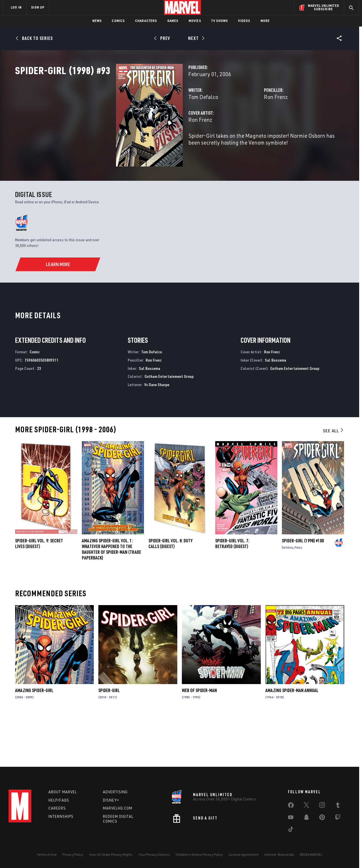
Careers (57, 808)
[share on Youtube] (291, 818)
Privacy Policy (73, 854)
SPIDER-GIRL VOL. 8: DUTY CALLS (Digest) (170, 590)
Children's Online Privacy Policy (199, 854)
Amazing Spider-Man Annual (292, 737)
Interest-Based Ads (279, 854)
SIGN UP (38, 7)
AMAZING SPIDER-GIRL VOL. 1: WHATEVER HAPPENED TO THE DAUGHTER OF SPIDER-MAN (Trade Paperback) (111, 596)
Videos (244, 21)
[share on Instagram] (322, 806)
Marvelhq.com (118, 808)
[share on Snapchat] (306, 818)
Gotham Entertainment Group (169, 423)
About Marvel (63, 792)
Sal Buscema (150, 415)
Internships (61, 816)
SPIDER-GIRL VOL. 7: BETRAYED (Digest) (232, 590)
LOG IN (16, 7)
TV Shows (220, 21)
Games (173, 21)
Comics (118, 21)
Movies (195, 21)
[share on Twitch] (338, 818)
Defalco (287, 594)
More (265, 21)
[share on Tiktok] (291, 830)
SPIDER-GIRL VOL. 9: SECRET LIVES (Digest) (39, 590)
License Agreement (244, 854)
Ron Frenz (241, 122)
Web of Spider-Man (199, 737)
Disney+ (111, 800)
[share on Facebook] (291, 806)
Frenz (298, 594)
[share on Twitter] (306, 806)
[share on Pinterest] (322, 818)
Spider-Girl (109, 737)
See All (333, 477)
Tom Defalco (133, 122)
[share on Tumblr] (338, 806)
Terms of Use (47, 854)
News (97, 21)
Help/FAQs (59, 800)
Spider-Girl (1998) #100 (303, 587)
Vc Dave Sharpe (157, 431)
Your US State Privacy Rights (111, 854)
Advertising (115, 792)
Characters (146, 21)
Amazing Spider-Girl (34, 737)
